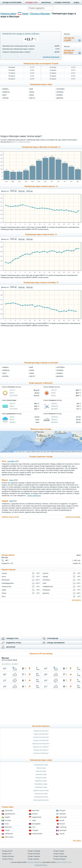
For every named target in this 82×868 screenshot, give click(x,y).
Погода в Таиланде (34, 851)
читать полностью (34, 496)
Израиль (63, 814)
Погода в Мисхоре (40, 14)
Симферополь (48, 587)
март (5, 95)
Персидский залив (41, 797)
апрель (6, 98)
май (31, 89)
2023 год (29, 191)
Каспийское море (41, 784)
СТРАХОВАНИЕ (53, 638)
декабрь (60, 98)
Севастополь (7, 587)
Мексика (8, 827)
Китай (62, 820)
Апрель (6, 376)
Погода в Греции (59, 854)
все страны (77, 841)
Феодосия (46, 590)
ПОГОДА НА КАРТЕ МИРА (12, 2)
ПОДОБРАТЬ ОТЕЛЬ (14, 643)
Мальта (62, 824)
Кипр (34, 820)
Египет (35, 814)
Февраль (6, 370)
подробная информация (51, 57)
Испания (63, 817)
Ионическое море (41, 794)
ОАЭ (34, 827)
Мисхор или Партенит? (41, 744)
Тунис (7, 830)
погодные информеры (35, 862)
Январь (6, 367)
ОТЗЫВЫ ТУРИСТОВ (62, 2)
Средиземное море (41, 765)
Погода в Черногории (60, 856)
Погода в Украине (33, 859)
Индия (7, 817)
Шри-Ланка (9, 837)
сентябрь (61, 89)
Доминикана (10, 814)
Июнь (32, 370)
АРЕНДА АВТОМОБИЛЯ (56, 643)
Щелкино (46, 593)
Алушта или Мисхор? (41, 737)
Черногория (37, 834)
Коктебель (46, 580)
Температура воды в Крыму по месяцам (41, 363)
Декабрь (60, 376)
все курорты (76, 600)
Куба (7, 824)
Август (32, 376)
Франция (63, 830)
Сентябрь (61, 367)
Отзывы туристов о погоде (41, 457)
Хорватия (9, 834)
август (32, 98)
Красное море (41, 771)
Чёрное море (41, 768)
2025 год (13, 191)
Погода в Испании (8, 856)
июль (32, 95)
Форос (4, 593)
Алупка (4, 573)
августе (15, 142)
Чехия (62, 834)
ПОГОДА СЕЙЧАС (8, 555)
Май (31, 367)
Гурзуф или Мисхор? (41, 731)
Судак (4, 590)
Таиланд (63, 827)
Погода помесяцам (69, 52)
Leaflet (16, 452)
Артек (4, 577)
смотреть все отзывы (73, 517)
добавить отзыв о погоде (10, 517)
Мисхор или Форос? (41, 750)
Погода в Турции (59, 851)
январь (6, 89)
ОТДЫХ (76, 2)
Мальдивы (36, 824)
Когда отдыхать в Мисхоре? (41, 383)
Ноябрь (60, 373)
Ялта (4, 596)
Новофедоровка (8, 583)
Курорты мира (8, 14)
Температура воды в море (41, 84)
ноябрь (60, 95)
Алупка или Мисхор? (41, 740)
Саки (44, 583)
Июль (32, 373)
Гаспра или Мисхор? (41, 753)
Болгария (9, 811)
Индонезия (37, 817)
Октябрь (60, 370)
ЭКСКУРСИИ (46, 2)
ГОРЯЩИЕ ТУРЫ (31, 2)
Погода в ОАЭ (7, 854)
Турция (35, 830)
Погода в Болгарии (34, 854)
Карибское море (41, 781)
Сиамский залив (41, 787)
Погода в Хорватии (34, 856)
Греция (62, 811)
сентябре (27, 142)
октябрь (60, 92)
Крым (25, 14)
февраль (6, 92)
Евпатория (6, 580)
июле (20, 142)
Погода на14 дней (69, 39)
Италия (8, 820)
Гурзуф (45, 577)
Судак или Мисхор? (41, 734)
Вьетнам (36, 811)
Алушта (45, 573)
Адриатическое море (41, 790)
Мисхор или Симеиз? (41, 747)
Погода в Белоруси (59, 859)
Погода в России (7, 859)
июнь (32, 92)
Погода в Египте (7, 851)
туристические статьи (64, 862)
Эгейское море (41, 778)
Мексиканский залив (41, 800)
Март (5, 373)
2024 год (21, 191)
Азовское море (41, 774)
